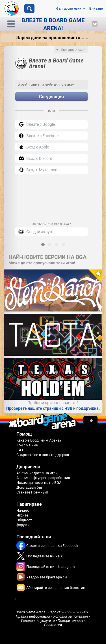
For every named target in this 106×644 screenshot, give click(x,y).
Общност (24, 520)
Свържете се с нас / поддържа (43, 455)
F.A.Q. (21, 450)
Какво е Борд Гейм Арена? (39, 440)
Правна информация (33, 616)
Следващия (51, 97)
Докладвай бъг (29, 487)
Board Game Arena (31, 612)
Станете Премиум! (32, 492)
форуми (23, 525)
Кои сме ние (27, 445)
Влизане (96, 9)
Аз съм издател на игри (37, 473)
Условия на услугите (38, 621)
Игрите (22, 515)
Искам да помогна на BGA (39, 483)
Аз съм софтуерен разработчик (43, 478)
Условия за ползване (71, 616)
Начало (23, 510)
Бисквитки (53, 625)
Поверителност (71, 621)
